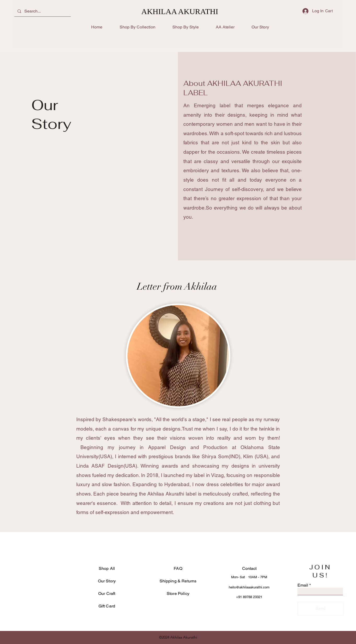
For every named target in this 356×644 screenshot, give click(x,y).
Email (303, 585)
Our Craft (107, 594)
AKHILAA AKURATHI (180, 11)
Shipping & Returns (178, 581)
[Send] (320, 609)
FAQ (178, 568)
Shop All (107, 568)
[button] (332, 11)
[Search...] (42, 11)
